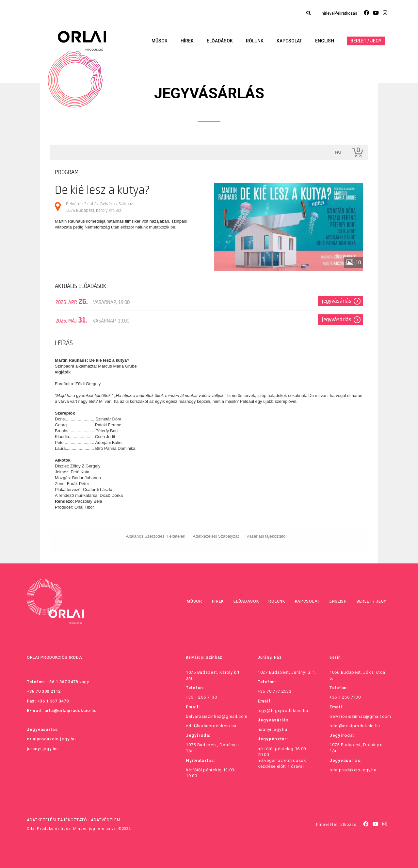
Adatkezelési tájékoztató (57, 820)
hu (338, 152)
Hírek (187, 41)
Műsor (160, 41)
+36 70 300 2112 (44, 691)
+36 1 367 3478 (62, 682)
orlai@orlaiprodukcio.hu (71, 710)
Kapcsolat (289, 41)
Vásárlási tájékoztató (266, 536)
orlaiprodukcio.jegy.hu (51, 739)
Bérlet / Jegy (366, 41)
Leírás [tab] (64, 343)
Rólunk (255, 41)
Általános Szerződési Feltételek (156, 536)
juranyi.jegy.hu (42, 749)
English (325, 41)
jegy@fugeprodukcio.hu (283, 710)
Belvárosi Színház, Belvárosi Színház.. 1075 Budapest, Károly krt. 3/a (100, 207)
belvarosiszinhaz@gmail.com (217, 716)
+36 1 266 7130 (201, 697)
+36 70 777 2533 (275, 691)
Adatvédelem (106, 820)
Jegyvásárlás (337, 301)
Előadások (220, 41)
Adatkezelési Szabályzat (216, 536)
